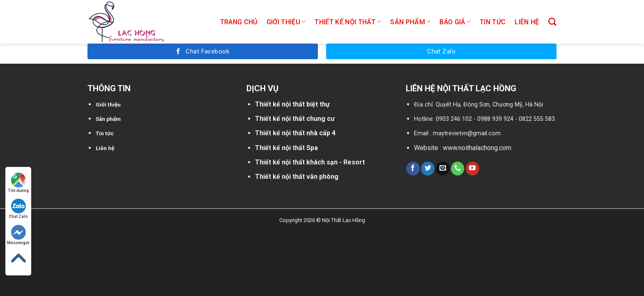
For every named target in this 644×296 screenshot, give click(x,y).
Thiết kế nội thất (348, 22)
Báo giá (455, 22)
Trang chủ (239, 22)
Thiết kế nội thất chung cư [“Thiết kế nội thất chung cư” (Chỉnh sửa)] (295, 119)
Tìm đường (18, 183)
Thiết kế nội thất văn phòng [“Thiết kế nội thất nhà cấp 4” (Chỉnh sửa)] (297, 177)
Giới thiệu (286, 22)
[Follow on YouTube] (473, 169)
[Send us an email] (443, 169)
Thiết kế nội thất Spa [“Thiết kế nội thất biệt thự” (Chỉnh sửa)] (286, 148)
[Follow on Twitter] (428, 169)
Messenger (18, 235)
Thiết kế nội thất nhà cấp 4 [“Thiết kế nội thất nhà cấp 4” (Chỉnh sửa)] (295, 133)
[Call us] (458, 169)
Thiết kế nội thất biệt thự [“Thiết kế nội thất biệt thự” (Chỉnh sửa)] (292, 104)
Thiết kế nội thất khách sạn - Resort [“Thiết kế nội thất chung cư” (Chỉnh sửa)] (310, 162)
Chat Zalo (18, 209)
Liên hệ (527, 22)
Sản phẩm (410, 22)
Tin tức (493, 22)
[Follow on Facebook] (413, 169)
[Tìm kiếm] (552, 22)
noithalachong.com (485, 148)
